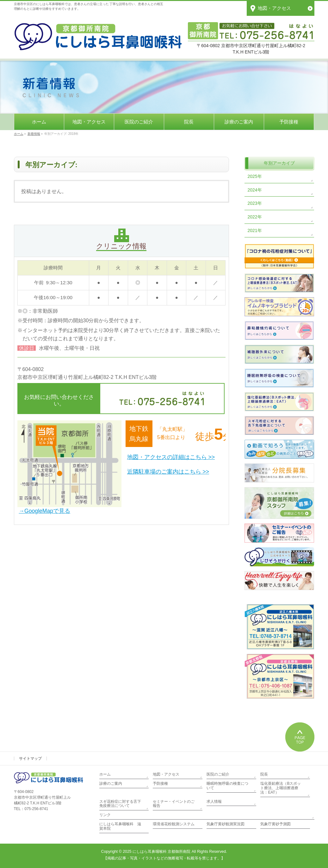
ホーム (105, 774)
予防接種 (160, 783)
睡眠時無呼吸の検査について (227, 786)
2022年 (255, 217)
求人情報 (214, 802)
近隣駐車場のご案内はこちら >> (168, 472)
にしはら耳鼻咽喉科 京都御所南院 (161, 852)
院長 (264, 774)
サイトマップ (30, 758)
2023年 (255, 203)
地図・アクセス (166, 774)
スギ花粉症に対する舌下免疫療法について (120, 804)
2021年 (255, 230)
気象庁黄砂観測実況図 (226, 824)
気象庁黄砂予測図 (275, 824)
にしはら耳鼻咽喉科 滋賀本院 (120, 826)
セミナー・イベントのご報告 (174, 804)
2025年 (255, 176)
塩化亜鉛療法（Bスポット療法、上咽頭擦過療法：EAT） (281, 788)
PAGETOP (300, 737)
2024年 (255, 190)
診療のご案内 (111, 783)
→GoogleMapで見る (45, 511)
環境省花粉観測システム (174, 824)
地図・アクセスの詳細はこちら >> (171, 457)
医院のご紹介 (218, 774)
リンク (105, 815)
